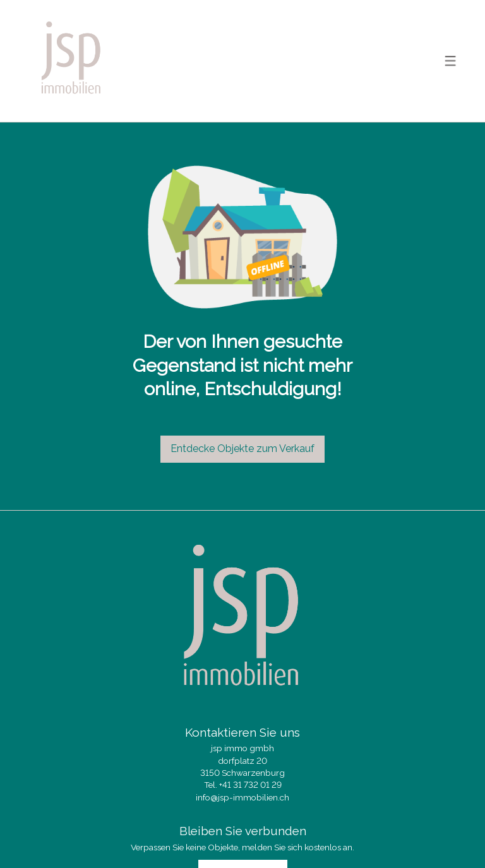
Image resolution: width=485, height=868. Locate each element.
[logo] (71, 61)
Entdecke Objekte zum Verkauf (242, 449)
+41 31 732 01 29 (250, 785)
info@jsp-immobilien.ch (242, 797)
